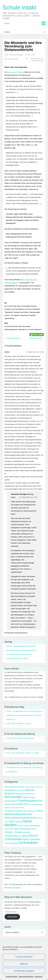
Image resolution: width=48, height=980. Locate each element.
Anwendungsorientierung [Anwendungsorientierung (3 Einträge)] (34, 787)
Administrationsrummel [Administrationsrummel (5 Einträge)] (14, 787)
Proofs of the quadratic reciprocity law (20, 738)
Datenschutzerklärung (26, 977)
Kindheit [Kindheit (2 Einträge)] (22, 808)
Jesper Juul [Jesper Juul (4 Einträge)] (9, 808)
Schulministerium (37, 59)
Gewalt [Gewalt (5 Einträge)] (7, 804)
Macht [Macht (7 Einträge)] (40, 811)
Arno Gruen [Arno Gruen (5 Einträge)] (20, 790)
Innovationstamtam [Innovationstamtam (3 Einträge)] (36, 804)
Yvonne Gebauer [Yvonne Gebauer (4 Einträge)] (11, 843)
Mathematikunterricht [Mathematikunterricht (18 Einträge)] (18, 814)
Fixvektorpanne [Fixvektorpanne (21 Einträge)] (28, 801)
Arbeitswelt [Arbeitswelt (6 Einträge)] (10, 790)
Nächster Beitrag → (37, 338)
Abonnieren (12, 917)
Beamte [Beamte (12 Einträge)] (30, 790)
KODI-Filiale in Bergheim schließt (18, 724)
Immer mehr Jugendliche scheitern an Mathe (23, 753)
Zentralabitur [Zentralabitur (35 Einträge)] (28, 843)
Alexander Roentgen (16, 55)
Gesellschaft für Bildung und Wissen (25, 763)
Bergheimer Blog (15, 707)
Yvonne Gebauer (38, 61)
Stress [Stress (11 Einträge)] (25, 836)
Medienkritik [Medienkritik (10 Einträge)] (30, 818)
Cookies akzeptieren (24, 957)
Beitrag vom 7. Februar (15, 72)
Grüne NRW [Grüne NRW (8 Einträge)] (17, 804)
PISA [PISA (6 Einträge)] (21, 829)
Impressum (38, 977)
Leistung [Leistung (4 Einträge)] (30, 811)
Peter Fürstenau (14, 887)
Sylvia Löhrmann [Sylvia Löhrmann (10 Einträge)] (31, 839)
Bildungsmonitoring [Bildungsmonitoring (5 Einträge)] (23, 794)
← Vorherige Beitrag (12, 338)
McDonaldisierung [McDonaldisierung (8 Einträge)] (14, 818)
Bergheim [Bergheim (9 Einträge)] (10, 794)
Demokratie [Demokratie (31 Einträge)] (13, 797)
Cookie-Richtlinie (11, 977)
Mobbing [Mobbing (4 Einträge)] (19, 822)
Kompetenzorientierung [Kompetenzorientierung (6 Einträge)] (15, 811)
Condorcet (12, 749)
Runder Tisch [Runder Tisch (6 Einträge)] (30, 829)
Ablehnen (24, 964)
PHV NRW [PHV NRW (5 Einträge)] (14, 829)
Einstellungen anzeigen (24, 971)
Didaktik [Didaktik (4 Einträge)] (25, 797)
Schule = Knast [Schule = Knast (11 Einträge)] (13, 832)
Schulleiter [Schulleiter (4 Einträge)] (26, 832)
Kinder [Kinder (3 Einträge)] (16, 808)
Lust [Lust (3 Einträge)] (35, 811)
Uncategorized (13, 59)
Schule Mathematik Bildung (21, 734)
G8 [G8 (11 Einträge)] (40, 801)
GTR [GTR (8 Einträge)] (26, 804)
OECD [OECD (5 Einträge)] (20, 826)
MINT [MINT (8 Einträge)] (12, 822)
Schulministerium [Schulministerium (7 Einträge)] (13, 836)
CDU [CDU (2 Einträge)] (34, 794)
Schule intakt (19, 7)
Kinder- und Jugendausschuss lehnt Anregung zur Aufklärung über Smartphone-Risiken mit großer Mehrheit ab (25, 715)
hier (32, 145)
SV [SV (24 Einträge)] (31, 836)
